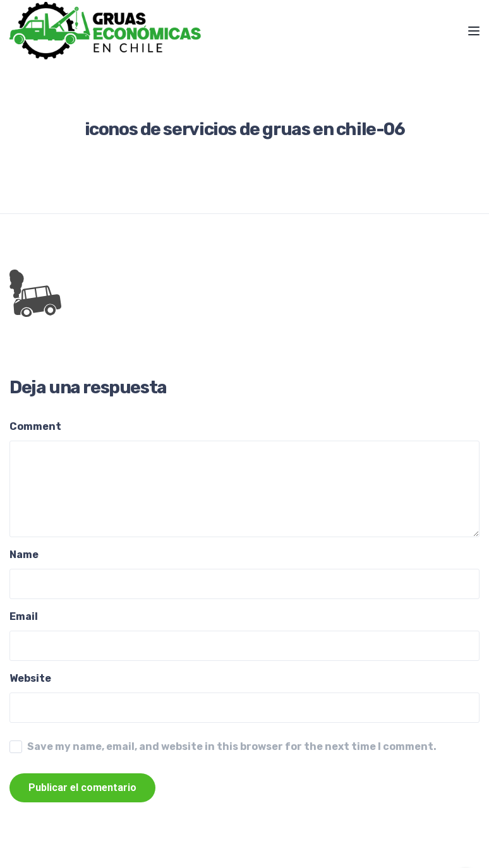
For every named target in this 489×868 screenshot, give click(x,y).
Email (24, 616)
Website (30, 678)
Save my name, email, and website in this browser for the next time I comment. (232, 746)
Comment (35, 426)
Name (24, 555)
